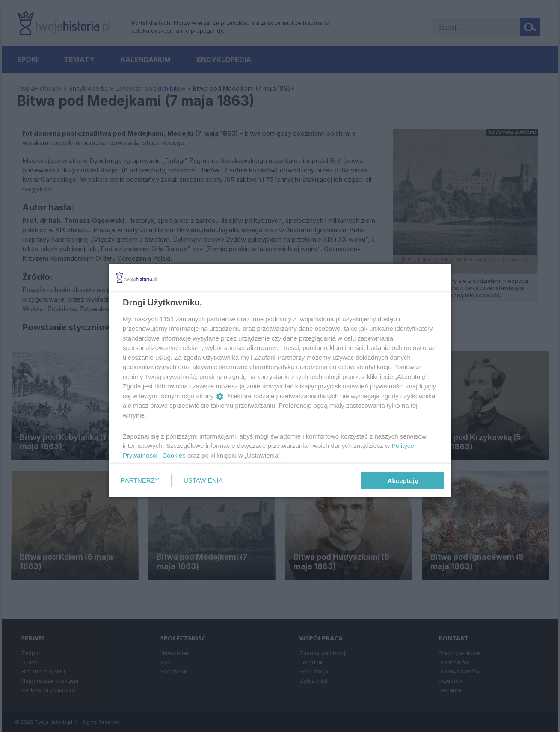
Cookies (174, 455)
